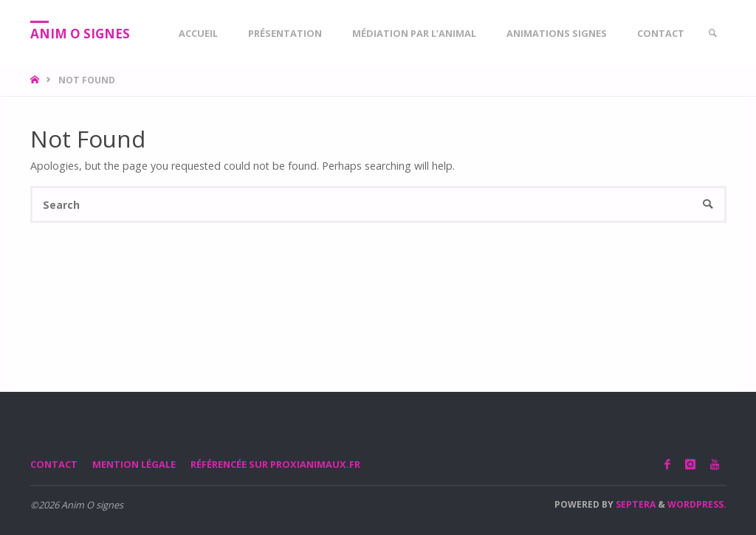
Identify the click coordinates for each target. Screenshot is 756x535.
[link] (712, 33)
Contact (54, 464)
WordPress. (697, 504)
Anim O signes (80, 34)
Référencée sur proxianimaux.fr (275, 464)
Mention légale (134, 464)
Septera (635, 504)
